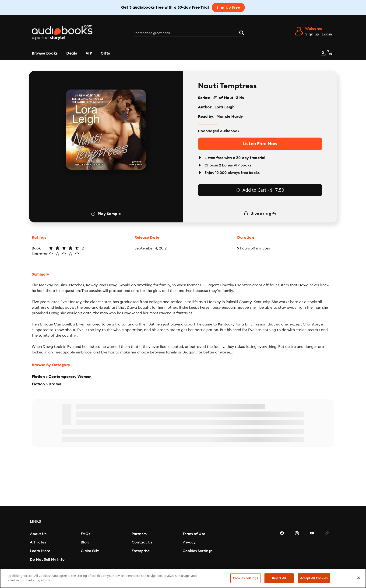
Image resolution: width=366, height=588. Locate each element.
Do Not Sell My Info (47, 560)
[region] (183, 578)
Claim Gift (90, 551)
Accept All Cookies (314, 578)
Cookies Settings (197, 551)
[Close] (359, 578)
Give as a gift (263, 214)
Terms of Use (194, 534)
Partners (139, 534)
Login (327, 34)
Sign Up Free (228, 7)
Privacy (189, 542)
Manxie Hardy (230, 117)
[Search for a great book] (189, 33)
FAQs (85, 534)
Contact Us (142, 542)
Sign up (312, 34)
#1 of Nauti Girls (229, 98)
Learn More (40, 551)
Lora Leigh (225, 107)
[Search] (242, 32)
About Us (38, 534)
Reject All (279, 578)
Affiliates (38, 542)
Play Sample (109, 214)
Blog (85, 542)
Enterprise (141, 551)
